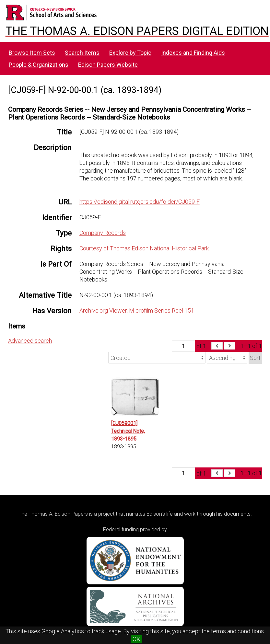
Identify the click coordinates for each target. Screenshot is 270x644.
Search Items (82, 53)
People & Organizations (39, 65)
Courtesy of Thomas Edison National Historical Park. (145, 248)
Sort (255, 358)
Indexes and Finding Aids (193, 53)
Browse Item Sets (32, 53)
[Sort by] (157, 358)
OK (136, 639)
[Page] (183, 346)
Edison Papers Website (108, 65)
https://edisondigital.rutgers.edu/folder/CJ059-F (140, 202)
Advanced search (30, 341)
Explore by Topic (130, 53)
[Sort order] (227, 358)
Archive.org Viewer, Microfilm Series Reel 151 (137, 310)
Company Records (103, 233)
